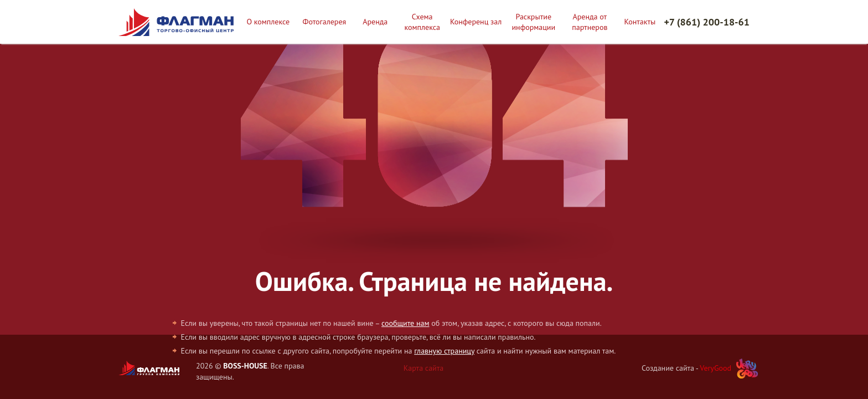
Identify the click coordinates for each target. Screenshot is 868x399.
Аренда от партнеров (590, 22)
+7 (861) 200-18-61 (707, 22)
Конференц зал (476, 22)
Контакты (640, 22)
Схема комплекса (422, 22)
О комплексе (268, 22)
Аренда (375, 22)
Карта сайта (424, 368)
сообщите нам (405, 323)
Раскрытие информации (533, 22)
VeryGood (715, 368)
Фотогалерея (325, 22)
